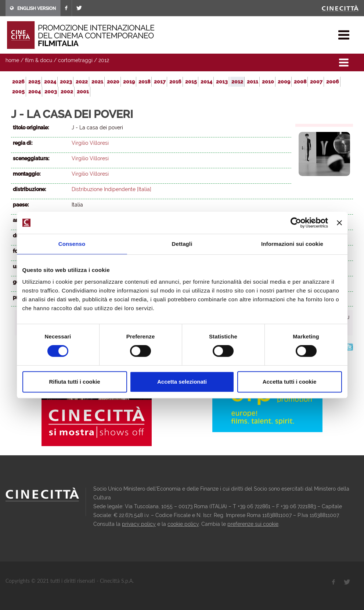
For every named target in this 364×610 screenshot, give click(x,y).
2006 (333, 82)
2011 (253, 82)
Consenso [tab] (72, 244)
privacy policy (139, 524)
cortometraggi (75, 60)
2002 (67, 91)
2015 (191, 82)
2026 (18, 82)
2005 (18, 91)
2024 (50, 82)
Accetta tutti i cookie (290, 382)
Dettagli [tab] (182, 244)
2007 (316, 82)
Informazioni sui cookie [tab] (292, 244)
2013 (222, 82)
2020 (113, 82)
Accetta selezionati (182, 382)
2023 (66, 82)
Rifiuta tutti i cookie (74, 382)
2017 (160, 82)
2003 (51, 91)
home (12, 60)
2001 (83, 91)
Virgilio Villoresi (90, 143)
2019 (129, 82)
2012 (104, 60)
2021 (97, 82)
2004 (35, 91)
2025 (34, 82)
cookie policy (183, 524)
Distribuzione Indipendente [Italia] (111, 189)
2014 (206, 82)
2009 (284, 82)
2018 (144, 82)
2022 (82, 82)
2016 (175, 82)
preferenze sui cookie (253, 524)
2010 (268, 82)
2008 (300, 82)
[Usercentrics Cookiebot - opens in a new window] (296, 223)
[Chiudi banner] (339, 223)
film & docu (39, 60)
